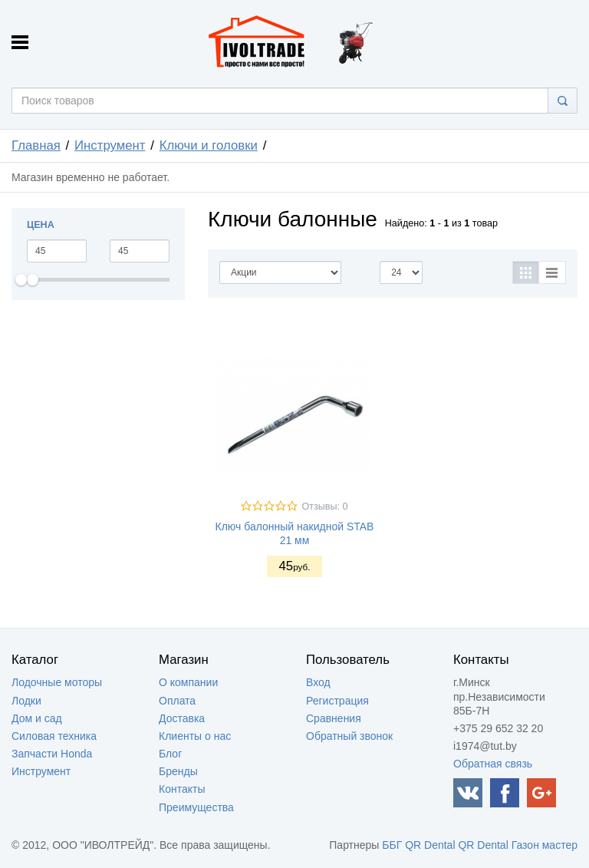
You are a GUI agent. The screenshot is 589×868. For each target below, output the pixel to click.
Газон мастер (545, 845)
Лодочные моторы (57, 682)
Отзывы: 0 (324, 507)
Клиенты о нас (195, 736)
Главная (36, 145)
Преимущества (196, 807)
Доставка (182, 718)
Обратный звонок (349, 736)
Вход (318, 682)
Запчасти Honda (52, 754)
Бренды (178, 771)
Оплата (177, 701)
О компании (188, 682)
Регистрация (337, 701)
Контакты (182, 789)
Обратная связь (493, 764)
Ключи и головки (209, 145)
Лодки (26, 701)
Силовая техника (54, 736)
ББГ (392, 845)
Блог (170, 754)
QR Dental (430, 845)
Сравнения (334, 718)
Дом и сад (37, 718)
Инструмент (110, 145)
